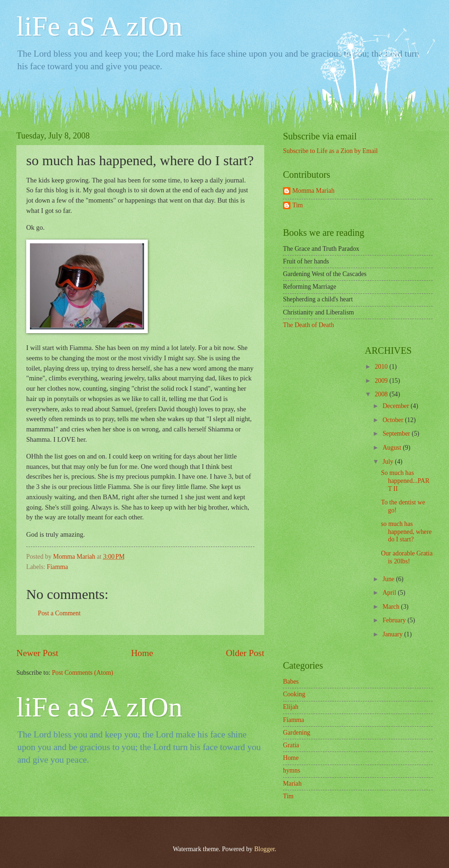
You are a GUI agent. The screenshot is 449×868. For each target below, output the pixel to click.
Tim (298, 205)
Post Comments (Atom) (83, 673)
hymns (292, 770)
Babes (291, 682)
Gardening (297, 733)
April (390, 593)
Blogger (264, 849)
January (393, 634)
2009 (382, 381)
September (397, 434)
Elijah (291, 707)
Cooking (294, 694)
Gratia (291, 745)
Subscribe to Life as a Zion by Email (330, 151)
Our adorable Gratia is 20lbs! (406, 557)
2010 (382, 367)
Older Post (245, 653)
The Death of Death (308, 325)
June (389, 579)
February (395, 620)
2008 (382, 394)
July (389, 462)
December (397, 406)
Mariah (292, 784)
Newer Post (37, 653)
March (392, 607)
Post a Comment (59, 613)
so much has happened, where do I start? (406, 532)
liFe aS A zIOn (99, 26)
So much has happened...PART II (405, 481)
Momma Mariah (313, 191)
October (394, 420)
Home (142, 653)
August (393, 448)
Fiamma (57, 567)
